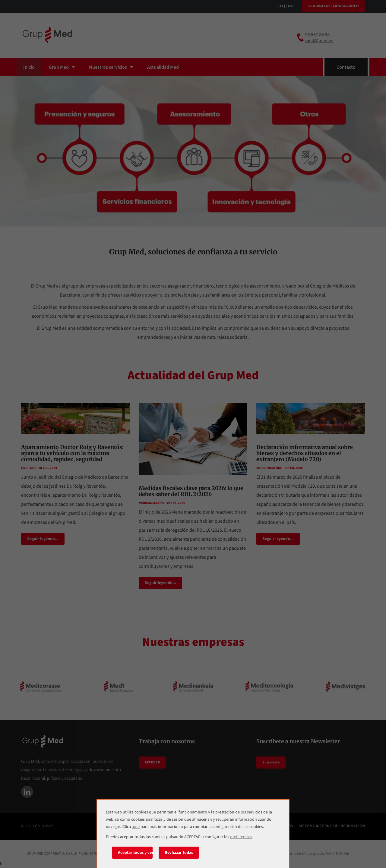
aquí (136, 827)
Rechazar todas (179, 853)
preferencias (241, 837)
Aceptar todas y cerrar (135, 853)
